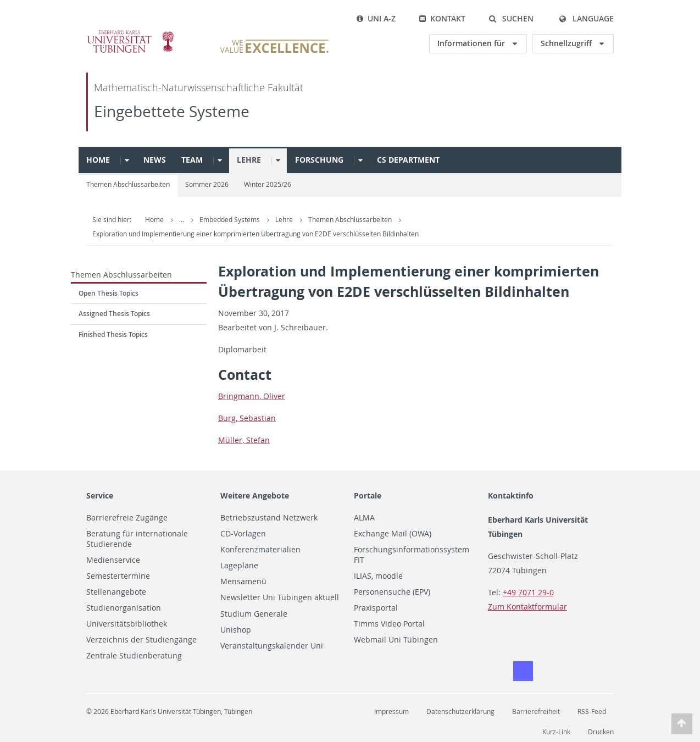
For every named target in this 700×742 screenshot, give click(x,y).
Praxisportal (376, 608)
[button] (511, 19)
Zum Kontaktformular (527, 607)
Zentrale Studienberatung (134, 656)
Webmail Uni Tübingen (396, 640)
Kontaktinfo (511, 495)
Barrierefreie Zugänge (127, 518)
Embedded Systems (230, 220)
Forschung (319, 160)
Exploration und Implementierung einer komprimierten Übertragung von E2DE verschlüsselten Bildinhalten (255, 234)
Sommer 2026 (207, 184)
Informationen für (472, 43)
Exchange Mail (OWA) (393, 534)
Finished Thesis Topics (113, 334)
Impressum (391, 711)
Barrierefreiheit (536, 711)
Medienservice (113, 560)
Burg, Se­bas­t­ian (247, 418)
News (155, 160)
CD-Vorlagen (243, 534)
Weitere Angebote (255, 495)
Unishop (236, 630)
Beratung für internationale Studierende (137, 539)
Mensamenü (243, 582)
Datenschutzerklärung (460, 711)
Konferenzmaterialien (260, 550)
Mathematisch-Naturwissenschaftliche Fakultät (199, 88)
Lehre (249, 160)
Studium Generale (254, 614)
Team (192, 160)
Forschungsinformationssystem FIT (412, 555)
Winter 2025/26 (268, 184)
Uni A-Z (376, 18)
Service (100, 495)
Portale (368, 495)
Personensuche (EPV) (392, 592)
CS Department (408, 160)
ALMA (364, 518)
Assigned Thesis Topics (114, 314)
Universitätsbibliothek (127, 624)
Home (98, 160)
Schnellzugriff (567, 43)
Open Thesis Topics (109, 293)
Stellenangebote (116, 592)
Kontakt (442, 18)
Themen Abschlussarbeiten (128, 184)
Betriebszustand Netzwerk (269, 518)
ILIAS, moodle (378, 576)
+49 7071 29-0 (528, 592)
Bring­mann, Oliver (252, 396)
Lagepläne (239, 566)
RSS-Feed (592, 711)
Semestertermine (118, 576)
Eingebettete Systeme (172, 111)
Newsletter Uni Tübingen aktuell (280, 597)
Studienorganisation (124, 608)
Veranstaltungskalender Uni (272, 646)
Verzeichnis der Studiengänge (141, 640)
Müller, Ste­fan (244, 440)
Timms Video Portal (389, 624)
